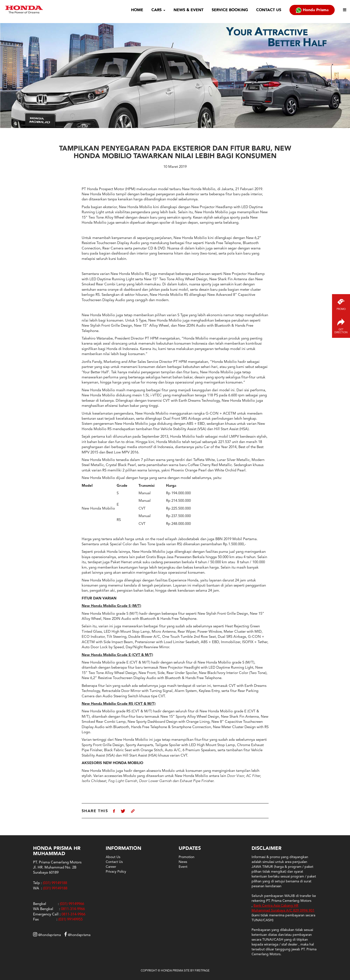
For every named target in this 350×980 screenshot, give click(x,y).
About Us (113, 857)
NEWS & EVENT (188, 10)
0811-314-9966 (73, 909)
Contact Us (114, 862)
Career (111, 867)
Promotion (187, 857)
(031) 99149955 (70, 919)
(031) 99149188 (55, 888)
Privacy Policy (116, 871)
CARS (158, 10)
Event (183, 867)
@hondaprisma (47, 935)
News (183, 862)
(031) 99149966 (72, 904)
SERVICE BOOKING (230, 10)
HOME (137, 10)
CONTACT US (269, 10)
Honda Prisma (312, 10)
